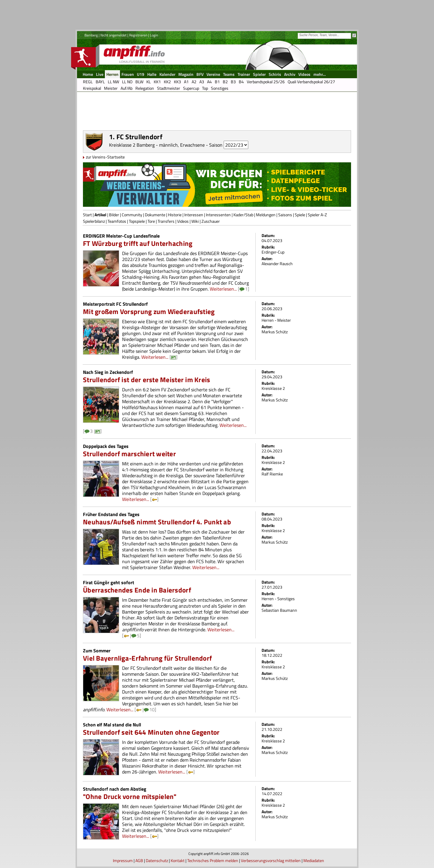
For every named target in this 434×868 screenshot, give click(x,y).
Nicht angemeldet (113, 35)
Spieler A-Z (317, 215)
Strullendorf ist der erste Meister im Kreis (146, 380)
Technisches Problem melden (213, 860)
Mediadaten (314, 860)
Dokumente (155, 215)
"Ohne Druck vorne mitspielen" (130, 796)
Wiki (195, 221)
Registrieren (138, 35)
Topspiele (137, 221)
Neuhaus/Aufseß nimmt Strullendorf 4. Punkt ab (157, 522)
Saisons (285, 215)
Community (132, 215)
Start (87, 215)
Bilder (114, 215)
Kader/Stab (243, 215)
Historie (175, 215)
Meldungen (266, 215)
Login (154, 35)
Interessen (194, 215)
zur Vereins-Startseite (105, 157)
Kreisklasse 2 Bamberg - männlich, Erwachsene (157, 145)
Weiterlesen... (223, 289)
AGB (139, 860)
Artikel (100, 215)
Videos (183, 221)
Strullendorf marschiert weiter (129, 454)
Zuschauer (211, 221)
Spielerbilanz (94, 221)
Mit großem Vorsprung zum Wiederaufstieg (149, 312)
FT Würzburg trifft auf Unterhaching (138, 243)
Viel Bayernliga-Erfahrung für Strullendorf (147, 658)
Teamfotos (117, 221)
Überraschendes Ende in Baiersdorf (137, 590)
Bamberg (91, 35)
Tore (151, 221)
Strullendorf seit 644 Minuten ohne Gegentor (151, 732)
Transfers (166, 221)
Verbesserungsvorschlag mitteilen (271, 860)
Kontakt (178, 860)
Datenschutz (157, 860)
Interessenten (218, 215)
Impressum (123, 860)
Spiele (300, 215)
